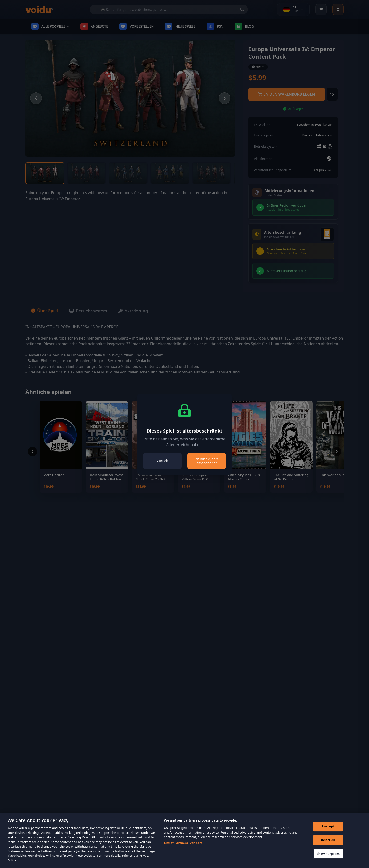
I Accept (328, 834)
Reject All (328, 847)
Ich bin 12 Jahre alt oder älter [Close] (207, 461)
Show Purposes (328, 861)
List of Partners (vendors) (184, 850)
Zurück (162, 461)
